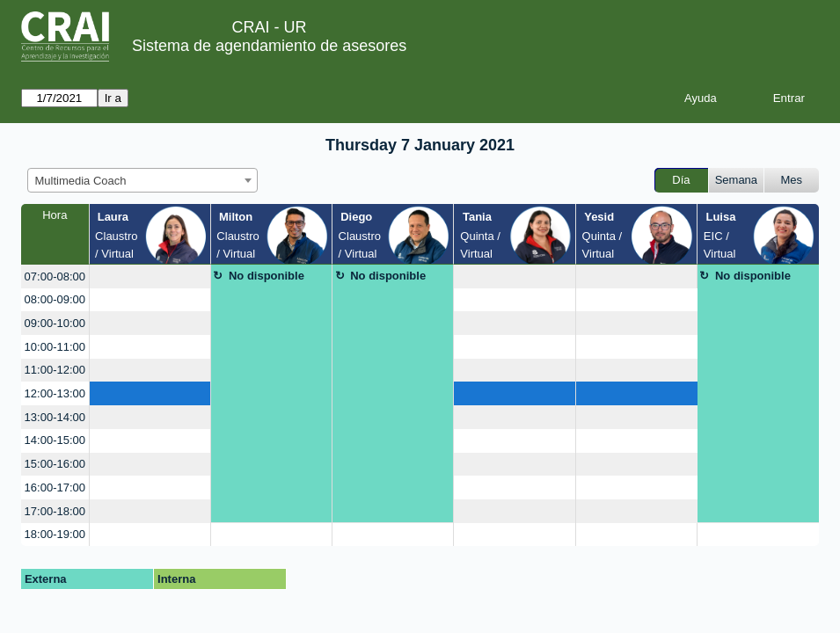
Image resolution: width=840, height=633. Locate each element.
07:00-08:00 (55, 276)
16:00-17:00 (55, 487)
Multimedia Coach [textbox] (81, 181)
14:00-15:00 (55, 440)
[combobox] (142, 180)
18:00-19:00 (55, 534)
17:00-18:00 (55, 511)
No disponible (267, 276)
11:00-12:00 (55, 370)
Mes (792, 180)
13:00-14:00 (55, 417)
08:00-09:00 (55, 299)
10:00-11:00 (55, 347)
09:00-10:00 (55, 323)
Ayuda (701, 98)
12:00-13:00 (55, 393)
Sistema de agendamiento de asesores (269, 46)
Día (681, 180)
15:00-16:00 (55, 464)
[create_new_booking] (150, 276)
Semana (736, 180)
